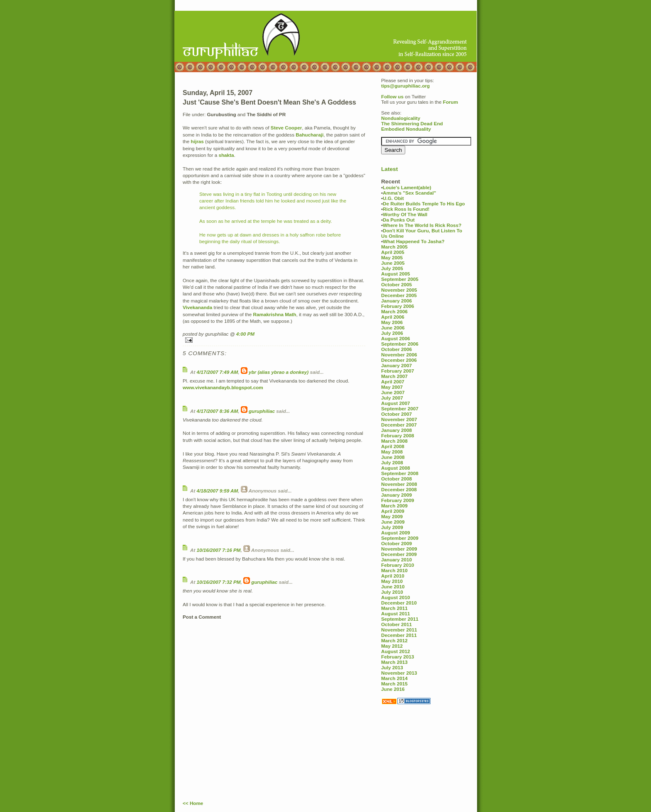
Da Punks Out (399, 220)
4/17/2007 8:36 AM (218, 411)
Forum (450, 102)
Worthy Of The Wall (405, 214)
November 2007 (399, 419)
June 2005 (393, 263)
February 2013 (398, 657)
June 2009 (393, 522)
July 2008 (392, 462)
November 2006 (399, 355)
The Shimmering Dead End (412, 123)
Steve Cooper (286, 128)
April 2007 (393, 382)
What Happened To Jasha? (414, 241)
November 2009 (399, 549)
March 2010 (394, 570)
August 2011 (396, 613)
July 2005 (392, 268)
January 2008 (396, 430)
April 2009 (393, 511)
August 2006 (396, 338)
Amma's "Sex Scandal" (409, 193)
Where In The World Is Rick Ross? (422, 225)
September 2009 (400, 538)
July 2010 (392, 592)
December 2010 (399, 603)
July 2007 (392, 398)
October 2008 (396, 479)
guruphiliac (262, 411)
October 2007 (396, 414)
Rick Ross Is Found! (406, 209)
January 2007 (396, 365)
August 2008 (396, 468)
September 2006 (400, 344)
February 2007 (398, 371)
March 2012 (394, 640)
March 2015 (394, 684)
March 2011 (394, 608)
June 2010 (393, 586)
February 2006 (398, 306)
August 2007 (396, 403)
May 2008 (392, 452)
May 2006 (392, 322)
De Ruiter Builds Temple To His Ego (424, 204)
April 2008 (393, 446)
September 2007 (400, 408)
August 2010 (396, 597)
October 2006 (396, 349)
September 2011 (400, 619)
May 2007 (392, 387)
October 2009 (396, 543)
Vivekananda (197, 307)
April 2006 (393, 317)
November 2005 (399, 290)
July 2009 (392, 527)
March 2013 (394, 662)
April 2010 (393, 576)
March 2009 (394, 506)
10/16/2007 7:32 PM (219, 582)
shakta (226, 155)
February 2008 (398, 435)
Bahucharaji (310, 135)
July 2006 (392, 333)
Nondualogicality (401, 118)
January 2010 (396, 560)
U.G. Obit (393, 198)
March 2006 (394, 311)
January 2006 (396, 301)
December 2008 (399, 489)
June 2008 (393, 457)
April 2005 (393, 252)
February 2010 (398, 565)
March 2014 (394, 678)
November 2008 (399, 484)
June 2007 (393, 392)
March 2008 (394, 441)
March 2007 (394, 376)
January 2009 (396, 495)
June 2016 (393, 689)
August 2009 (396, 533)
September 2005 (400, 279)
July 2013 (392, 667)
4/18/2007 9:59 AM (218, 491)
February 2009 (398, 500)
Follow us (392, 96)
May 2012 (392, 646)
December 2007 (399, 425)
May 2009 (392, 516)
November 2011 (399, 630)
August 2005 (396, 274)
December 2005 (399, 295)
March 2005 (394, 247)
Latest (389, 169)
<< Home (193, 803)
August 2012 (396, 651)
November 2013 (399, 673)
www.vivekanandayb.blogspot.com (223, 387)
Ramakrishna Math (275, 314)
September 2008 (400, 473)
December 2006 (399, 360)
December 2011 (399, 635)
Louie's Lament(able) (407, 187)
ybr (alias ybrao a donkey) (279, 372)
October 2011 (396, 624)
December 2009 (399, 554)
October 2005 (396, 284)
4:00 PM (245, 334)
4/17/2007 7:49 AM (218, 372)
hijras (197, 141)
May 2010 (392, 581)
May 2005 (392, 257)
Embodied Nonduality (406, 129)
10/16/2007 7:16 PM (219, 550)
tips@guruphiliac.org (405, 86)
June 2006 (393, 328)
